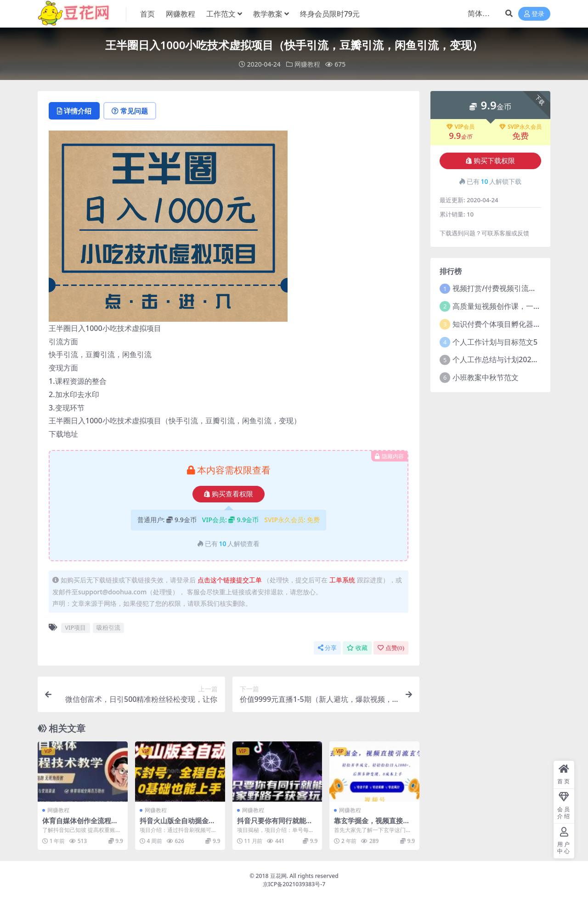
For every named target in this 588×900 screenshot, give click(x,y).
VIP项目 (75, 627)
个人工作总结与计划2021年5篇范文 (511, 359)
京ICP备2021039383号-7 (294, 884)
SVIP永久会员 (520, 127)
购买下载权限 (490, 161)
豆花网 (278, 876)
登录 (534, 14)
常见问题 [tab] (130, 111)
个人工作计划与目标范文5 (495, 342)
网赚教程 (307, 64)
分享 (327, 648)
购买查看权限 (229, 494)
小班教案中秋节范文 (486, 377)
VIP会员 (461, 127)
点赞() (391, 648)
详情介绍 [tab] (74, 111)
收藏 (357, 648)
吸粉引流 (108, 627)
